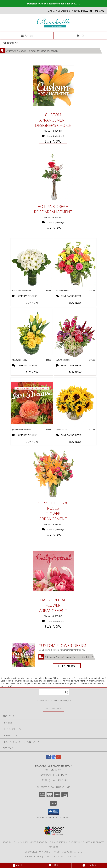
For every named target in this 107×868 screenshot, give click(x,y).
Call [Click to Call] (18, 865)
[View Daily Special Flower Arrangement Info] (53, 571)
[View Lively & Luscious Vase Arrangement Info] (75, 333)
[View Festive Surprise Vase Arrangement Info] (75, 264)
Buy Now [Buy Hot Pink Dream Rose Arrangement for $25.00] (53, 228)
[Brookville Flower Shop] (53, 28)
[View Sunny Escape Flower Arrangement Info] (75, 403)
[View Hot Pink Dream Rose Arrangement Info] (53, 177)
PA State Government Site (68, 852)
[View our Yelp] (59, 758)
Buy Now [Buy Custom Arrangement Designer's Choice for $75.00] (53, 141)
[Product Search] (54, 692)
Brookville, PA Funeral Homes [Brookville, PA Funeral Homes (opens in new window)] (19, 842)
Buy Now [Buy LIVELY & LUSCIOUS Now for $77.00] (75, 372)
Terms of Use (74, 857)
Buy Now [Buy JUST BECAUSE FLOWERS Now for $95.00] (32, 442)
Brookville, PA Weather (38, 852)
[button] (54, 812)
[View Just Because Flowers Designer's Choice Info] (32, 403)
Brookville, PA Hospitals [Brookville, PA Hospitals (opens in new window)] (53, 842)
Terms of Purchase (54, 857)
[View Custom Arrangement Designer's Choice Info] (53, 86)
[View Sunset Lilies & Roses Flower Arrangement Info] (53, 474)
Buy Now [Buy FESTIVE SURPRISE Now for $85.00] (75, 303)
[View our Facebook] (48, 758)
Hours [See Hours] (89, 865)
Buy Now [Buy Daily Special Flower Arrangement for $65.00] (53, 626)
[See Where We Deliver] (53, 708)
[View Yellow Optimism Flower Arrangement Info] (32, 333)
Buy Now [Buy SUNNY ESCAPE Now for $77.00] (75, 442)
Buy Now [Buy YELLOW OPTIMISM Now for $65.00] (32, 372)
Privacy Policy (33, 857)
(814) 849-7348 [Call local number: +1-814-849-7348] (97, 11)
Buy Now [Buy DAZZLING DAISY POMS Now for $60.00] (32, 303)
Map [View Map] (53, 865)
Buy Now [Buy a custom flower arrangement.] (67, 666)
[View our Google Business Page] (53, 758)
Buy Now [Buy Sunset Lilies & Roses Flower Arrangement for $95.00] (53, 535)
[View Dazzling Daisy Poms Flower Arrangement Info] (32, 264)
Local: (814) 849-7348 (53, 780)
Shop (27, 36)
